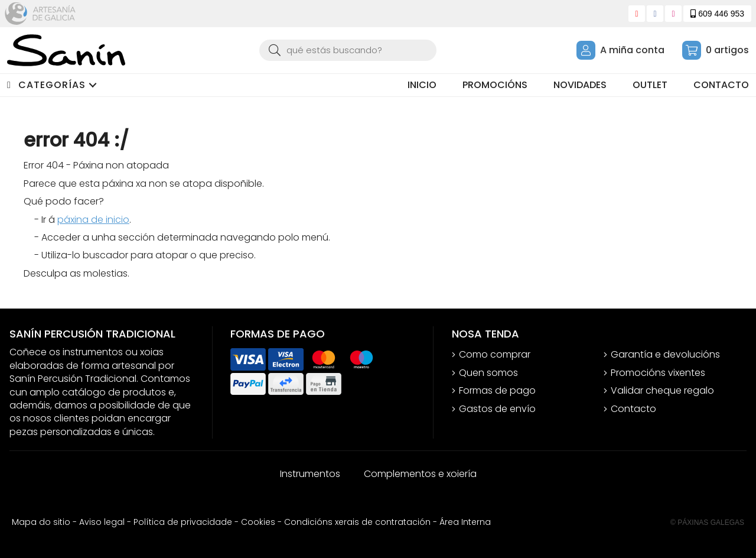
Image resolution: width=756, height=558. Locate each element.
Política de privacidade (183, 522)
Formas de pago (497, 391)
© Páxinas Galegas (707, 523)
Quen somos (488, 373)
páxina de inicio (93, 220)
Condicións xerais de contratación (357, 522)
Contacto (633, 409)
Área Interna (465, 522)
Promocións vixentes (658, 373)
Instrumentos (310, 474)
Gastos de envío (497, 409)
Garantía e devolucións (665, 355)
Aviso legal (102, 522)
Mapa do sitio (41, 522)
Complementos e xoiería (420, 474)
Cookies (258, 522)
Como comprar (495, 355)
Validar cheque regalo (662, 391)
